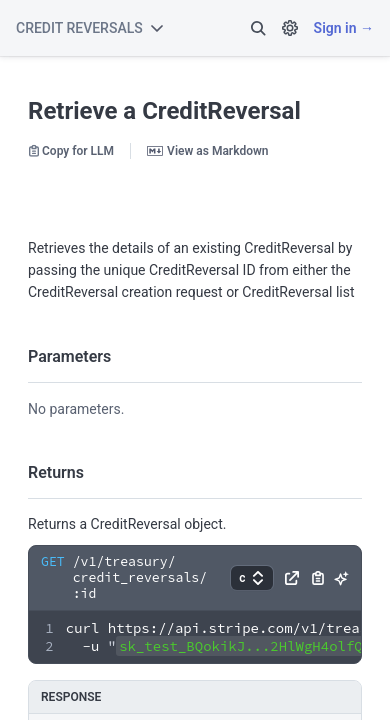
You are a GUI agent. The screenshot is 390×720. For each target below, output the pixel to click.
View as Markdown (207, 151)
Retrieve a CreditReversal (164, 111)
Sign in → (344, 28)
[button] (258, 28)
